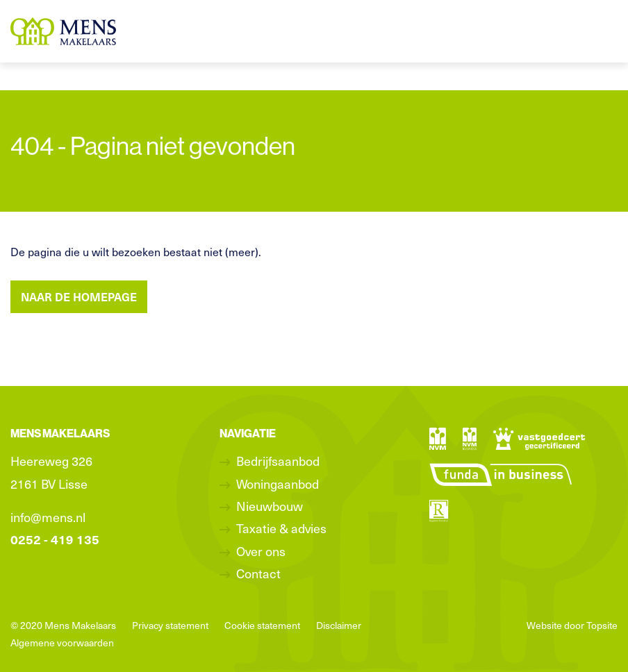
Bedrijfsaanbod (278, 461)
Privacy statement (170, 625)
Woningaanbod (278, 484)
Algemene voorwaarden (62, 642)
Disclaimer (339, 625)
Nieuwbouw (270, 506)
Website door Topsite (572, 625)
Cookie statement (262, 625)
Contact (258, 573)
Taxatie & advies (281, 528)
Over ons (261, 551)
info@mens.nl (48, 517)
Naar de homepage (79, 296)
